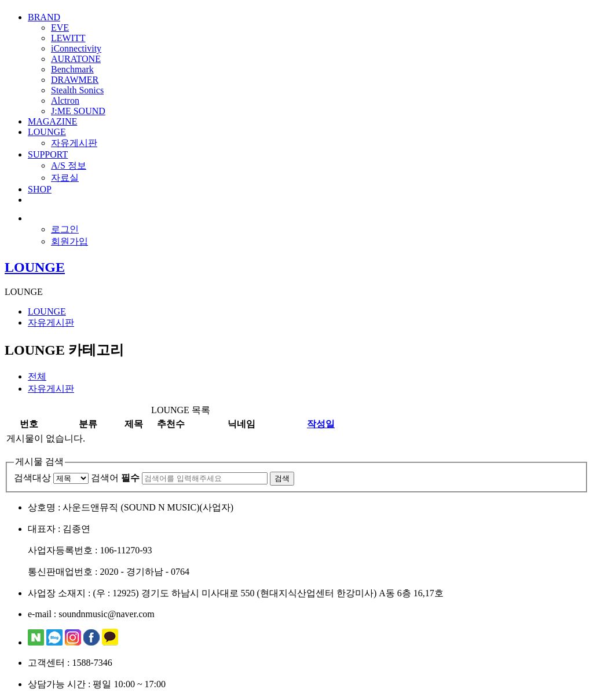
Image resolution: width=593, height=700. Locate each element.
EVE (60, 28)
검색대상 (32, 478)
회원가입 (69, 241)
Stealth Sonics (77, 90)
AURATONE (76, 59)
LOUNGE (47, 132)
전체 (37, 376)
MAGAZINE (52, 121)
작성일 (321, 424)
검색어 (115, 478)
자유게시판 (74, 143)
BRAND (44, 17)
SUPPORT (48, 154)
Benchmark (72, 69)
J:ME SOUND (78, 111)
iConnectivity (76, 48)
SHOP (40, 189)
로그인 (65, 229)
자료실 (65, 178)
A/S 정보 (69, 165)
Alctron (65, 101)
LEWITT (68, 38)
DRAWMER (75, 80)
